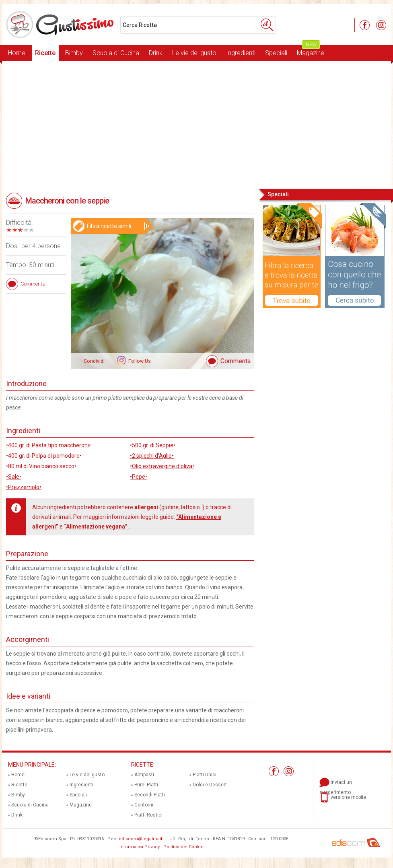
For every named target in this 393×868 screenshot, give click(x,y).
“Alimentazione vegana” (96, 527)
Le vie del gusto (194, 53)
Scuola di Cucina (116, 53)
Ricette (45, 53)
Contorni (144, 805)
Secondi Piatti (150, 795)
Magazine (311, 51)
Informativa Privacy (140, 847)
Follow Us (139, 361)
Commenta (236, 361)
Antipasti (144, 775)
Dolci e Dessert (210, 785)
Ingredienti (241, 53)
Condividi (94, 361)
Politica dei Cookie (183, 847)
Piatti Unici (205, 775)
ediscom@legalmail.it (142, 839)
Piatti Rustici (148, 815)
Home (17, 53)
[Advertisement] (196, 124)
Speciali (276, 53)
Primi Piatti (146, 785)
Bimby (74, 53)
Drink (156, 53)
